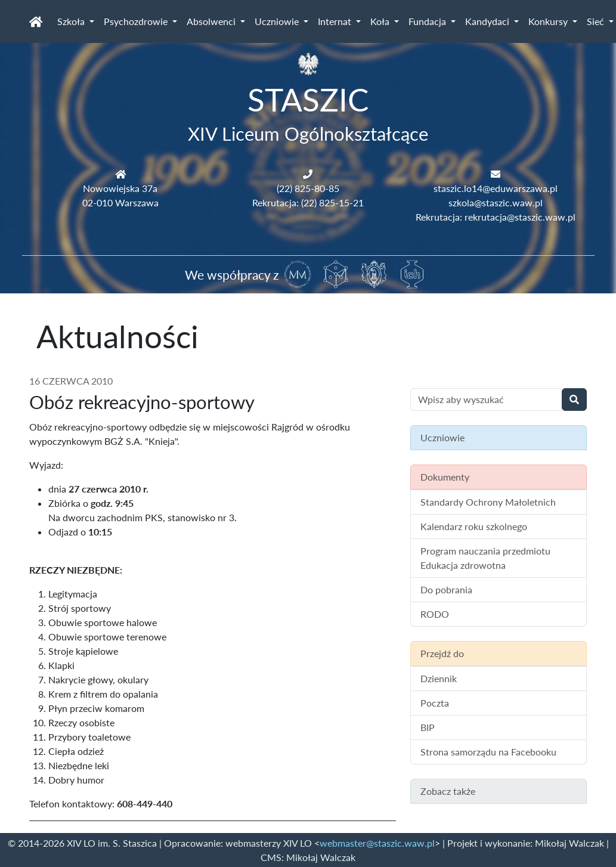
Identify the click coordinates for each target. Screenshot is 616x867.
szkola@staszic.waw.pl (496, 202)
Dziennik (439, 678)
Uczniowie (278, 21)
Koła (381, 21)
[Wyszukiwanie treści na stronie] (486, 400)
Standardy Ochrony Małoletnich (488, 502)
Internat (336, 21)
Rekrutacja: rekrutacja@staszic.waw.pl (496, 217)
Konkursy (549, 21)
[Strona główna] (36, 21)
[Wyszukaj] (574, 400)
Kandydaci (488, 21)
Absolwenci (212, 21)
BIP (428, 727)
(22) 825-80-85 (308, 188)
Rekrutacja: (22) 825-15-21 (308, 202)
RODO (435, 614)
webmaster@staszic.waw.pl (377, 843)
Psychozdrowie (137, 21)
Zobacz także (448, 791)
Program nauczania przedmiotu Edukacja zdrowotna (485, 558)
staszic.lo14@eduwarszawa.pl (496, 188)
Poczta (435, 703)
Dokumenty (445, 477)
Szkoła (72, 21)
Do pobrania (446, 589)
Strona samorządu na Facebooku (488, 752)
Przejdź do (442, 653)
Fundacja (428, 21)
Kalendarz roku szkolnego (474, 526)
